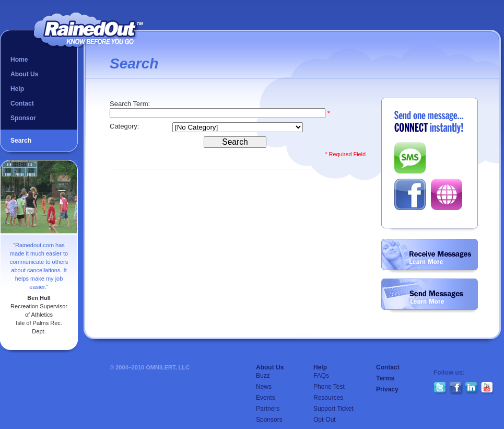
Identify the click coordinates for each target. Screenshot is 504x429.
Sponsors (269, 420)
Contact (22, 103)
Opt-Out (325, 420)
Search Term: (131, 104)
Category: (125, 126)
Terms (385, 378)
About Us (24, 74)
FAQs (321, 376)
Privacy (387, 389)
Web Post (447, 194)
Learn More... (426, 262)
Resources (328, 398)
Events (266, 398)
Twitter (440, 389)
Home (19, 60)
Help (17, 89)
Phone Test (329, 387)
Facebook (410, 194)
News (264, 387)
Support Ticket (333, 409)
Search (21, 141)
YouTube (487, 389)
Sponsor (23, 118)
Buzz (263, 376)
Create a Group (430, 296)
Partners (268, 409)
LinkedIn (472, 389)
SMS (410, 158)
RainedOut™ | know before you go (89, 30)
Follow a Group (430, 256)
